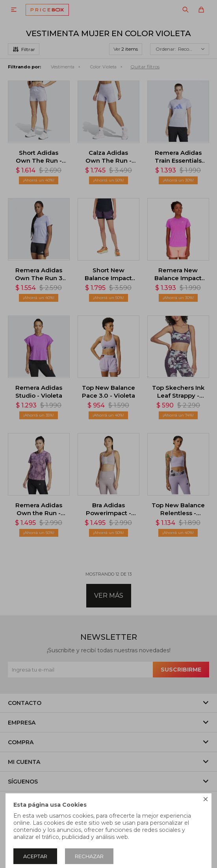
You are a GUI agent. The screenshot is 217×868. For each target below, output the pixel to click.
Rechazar (89, 856)
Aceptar (35, 856)
